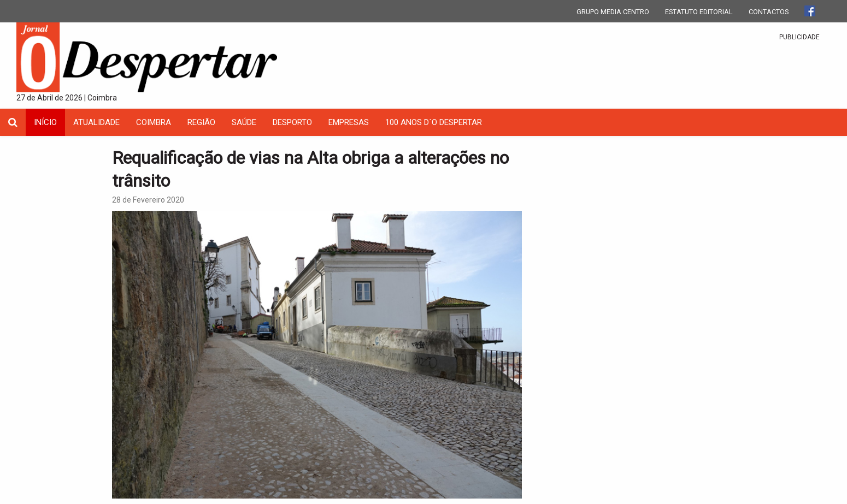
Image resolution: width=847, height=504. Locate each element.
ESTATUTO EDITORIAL (699, 12)
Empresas (349, 122)
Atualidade (96, 122)
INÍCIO (45, 122)
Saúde (244, 122)
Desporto (292, 122)
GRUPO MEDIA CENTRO (613, 12)
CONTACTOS (769, 12)
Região (201, 122)
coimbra (154, 122)
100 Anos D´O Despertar (434, 122)
